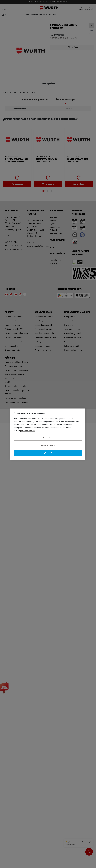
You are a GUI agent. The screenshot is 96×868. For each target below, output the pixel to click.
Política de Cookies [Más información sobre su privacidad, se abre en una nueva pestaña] (28, 431)
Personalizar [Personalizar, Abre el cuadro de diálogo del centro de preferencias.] (48, 438)
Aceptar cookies (48, 453)
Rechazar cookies (48, 445)
